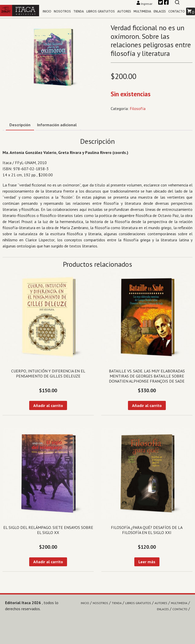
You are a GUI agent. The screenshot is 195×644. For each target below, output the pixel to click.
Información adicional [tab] (57, 125)
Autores (124, 11)
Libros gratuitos (101, 11)
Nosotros (62, 11)
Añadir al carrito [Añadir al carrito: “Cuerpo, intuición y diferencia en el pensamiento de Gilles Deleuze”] (48, 405)
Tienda (79, 11)
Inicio (47, 11)
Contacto (177, 11)
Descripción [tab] (20, 125)
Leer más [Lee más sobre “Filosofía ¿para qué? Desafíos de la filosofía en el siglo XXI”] (147, 562)
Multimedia (142, 11)
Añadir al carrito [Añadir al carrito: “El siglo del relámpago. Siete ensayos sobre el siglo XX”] (48, 562)
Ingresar (145, 4)
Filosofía (138, 108)
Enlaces (160, 11)
